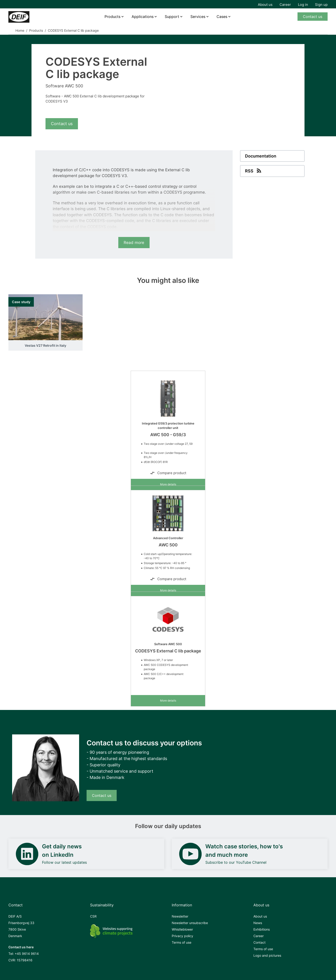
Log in (303, 5)
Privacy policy (182, 936)
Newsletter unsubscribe (190, 923)
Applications (143, 17)
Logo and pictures (267, 955)
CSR (93, 916)
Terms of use (182, 942)
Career (285, 5)
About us (265, 5)
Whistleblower (182, 929)
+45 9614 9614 (27, 954)
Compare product (168, 473)
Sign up (321, 5)
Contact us (313, 17)
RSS (254, 171)
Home (20, 30)
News (258, 923)
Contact (259, 942)
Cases (222, 17)
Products (112, 17)
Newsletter (180, 916)
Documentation (261, 156)
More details (168, 484)
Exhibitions (262, 929)
